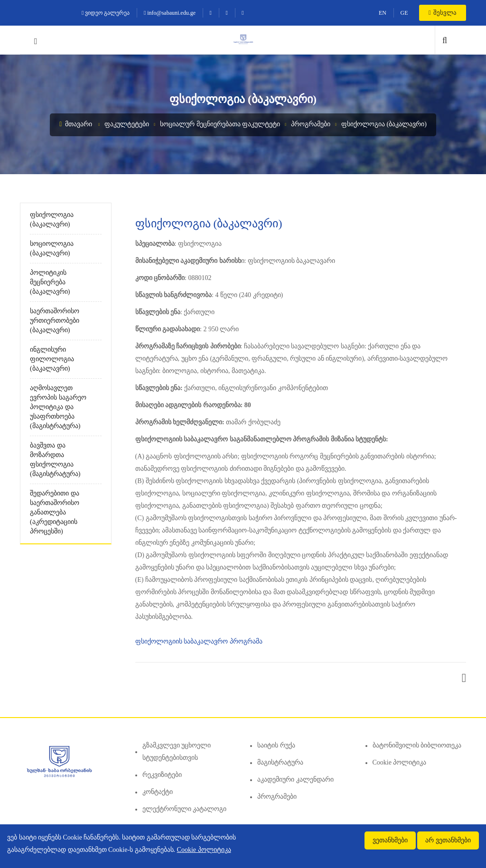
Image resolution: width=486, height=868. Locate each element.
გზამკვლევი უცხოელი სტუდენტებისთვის (177, 751)
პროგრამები (311, 124)
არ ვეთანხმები (448, 840)
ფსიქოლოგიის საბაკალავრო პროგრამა (199, 641)
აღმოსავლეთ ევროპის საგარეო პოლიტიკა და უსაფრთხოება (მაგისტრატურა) (58, 407)
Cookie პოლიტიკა (400, 762)
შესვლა (443, 13)
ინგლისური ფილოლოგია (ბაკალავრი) (52, 359)
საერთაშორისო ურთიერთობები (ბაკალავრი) (55, 321)
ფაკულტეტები (127, 124)
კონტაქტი (158, 792)
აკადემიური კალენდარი (295, 779)
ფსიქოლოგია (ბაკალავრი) (384, 124)
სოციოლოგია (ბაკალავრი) (52, 248)
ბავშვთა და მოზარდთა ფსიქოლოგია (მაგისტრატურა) (55, 460)
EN (383, 13)
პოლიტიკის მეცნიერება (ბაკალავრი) (50, 282)
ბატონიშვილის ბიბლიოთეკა (417, 745)
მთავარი (76, 124)
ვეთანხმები (390, 840)
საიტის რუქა (276, 745)
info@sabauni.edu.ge (170, 13)
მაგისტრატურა (280, 762)
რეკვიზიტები (162, 775)
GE (404, 13)
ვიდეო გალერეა (106, 13)
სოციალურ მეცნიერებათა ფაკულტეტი (220, 124)
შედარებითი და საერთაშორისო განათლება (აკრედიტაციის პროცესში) (55, 512)
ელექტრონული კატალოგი (185, 809)
